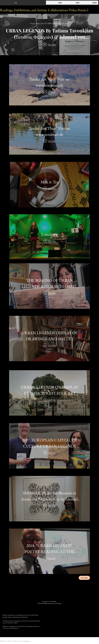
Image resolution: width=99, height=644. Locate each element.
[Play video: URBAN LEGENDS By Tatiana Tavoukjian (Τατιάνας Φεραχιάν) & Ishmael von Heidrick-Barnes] (50, 44)
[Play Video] (49, 92)
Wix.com (27, 641)
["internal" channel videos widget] (50, 35)
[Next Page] (84, 578)
